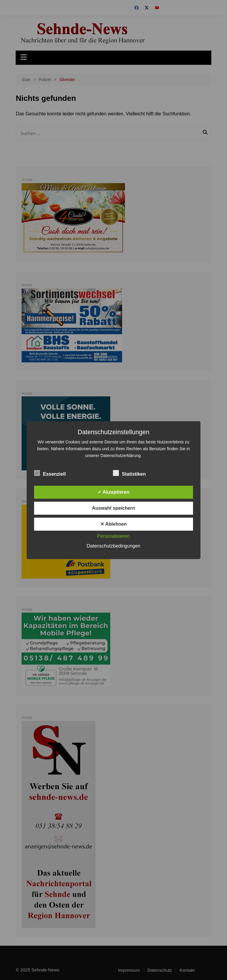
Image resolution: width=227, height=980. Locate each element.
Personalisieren (113, 536)
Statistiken (129, 473)
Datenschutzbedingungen (113, 546)
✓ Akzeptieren (113, 492)
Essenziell (50, 473)
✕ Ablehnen (113, 524)
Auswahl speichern (113, 508)
